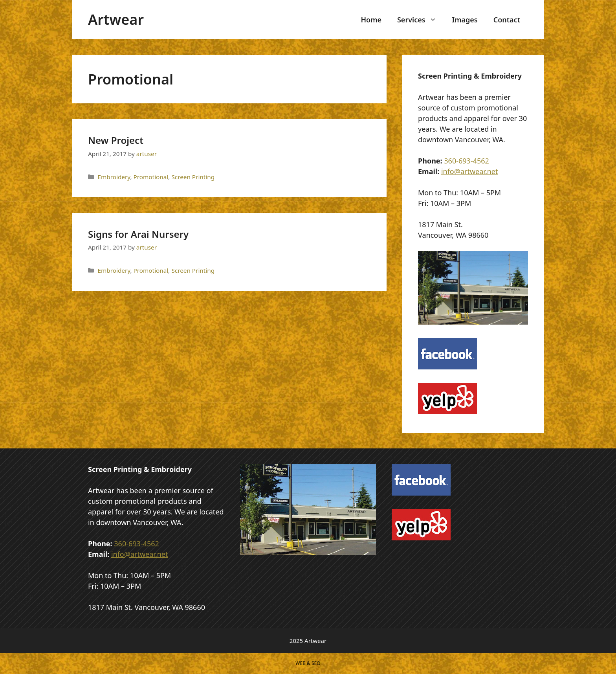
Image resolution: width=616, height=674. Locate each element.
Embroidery (114, 177)
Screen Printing (193, 177)
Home (371, 20)
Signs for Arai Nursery (138, 234)
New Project (116, 140)
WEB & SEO (308, 663)
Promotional (151, 177)
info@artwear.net (470, 171)
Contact (507, 20)
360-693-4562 (467, 161)
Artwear (116, 19)
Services (421, 20)
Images (465, 20)
